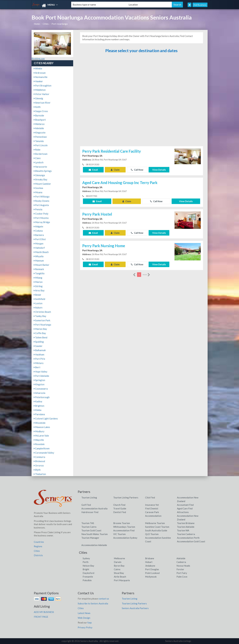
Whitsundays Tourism (124, 527)
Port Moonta (41, 218)
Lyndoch (39, 162)
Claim (115, 170)
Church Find (119, 505)
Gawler (38, 346)
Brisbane (150, 558)
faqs (90, 623)
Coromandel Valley (44, 453)
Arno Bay (39, 290)
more (146, 275)
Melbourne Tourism (155, 523)
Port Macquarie (122, 580)
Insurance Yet (152, 505)
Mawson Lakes (42, 427)
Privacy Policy (85, 627)
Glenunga (39, 175)
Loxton (38, 303)
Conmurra (39, 457)
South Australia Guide (156, 530)
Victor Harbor (42, 94)
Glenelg (38, 98)
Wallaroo (39, 124)
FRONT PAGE (41, 617)
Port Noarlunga (42, 325)
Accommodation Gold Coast (191, 541)
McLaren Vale (41, 436)
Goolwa (38, 188)
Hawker (38, 81)
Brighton (39, 406)
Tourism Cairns (89, 527)
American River (42, 103)
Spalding (39, 342)
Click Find (150, 497)
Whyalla (39, 256)
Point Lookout (152, 573)
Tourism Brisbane (186, 523)
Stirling (38, 286)
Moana (38, 192)
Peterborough (42, 397)
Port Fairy (182, 573)
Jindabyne (150, 566)
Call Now (137, 170)
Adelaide (39, 128)
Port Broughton (43, 86)
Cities (46, 24)
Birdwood (39, 461)
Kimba (38, 410)
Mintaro (39, 363)
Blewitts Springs (43, 171)
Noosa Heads (183, 566)
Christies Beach (42, 312)
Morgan (39, 243)
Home (37, 24)
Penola (38, 209)
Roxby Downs (42, 201)
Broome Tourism (122, 523)
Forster (180, 569)
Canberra (181, 562)
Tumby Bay (40, 316)
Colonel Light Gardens (46, 419)
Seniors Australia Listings (178, 641)
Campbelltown (42, 448)
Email (93, 170)
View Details (159, 170)
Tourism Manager (90, 538)
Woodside (40, 423)
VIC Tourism (119, 534)
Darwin (118, 562)
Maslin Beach (41, 252)
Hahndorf (39, 248)
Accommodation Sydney (125, 538)
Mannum (39, 261)
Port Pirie (39, 359)
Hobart (149, 562)
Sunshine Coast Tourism (157, 527)
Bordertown (41, 154)
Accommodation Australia (94, 508)
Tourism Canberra (186, 534)
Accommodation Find (124, 530)
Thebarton (40, 474)
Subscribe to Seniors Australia (93, 603)
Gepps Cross (41, 111)
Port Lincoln (41, 145)
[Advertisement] (141, 101)
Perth (86, 562)
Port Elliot (40, 239)
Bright (86, 569)
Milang (38, 278)
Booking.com (38, 59)
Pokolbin (87, 580)
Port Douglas (152, 569)
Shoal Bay (119, 573)
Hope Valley (41, 372)
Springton (39, 380)
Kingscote (40, 132)
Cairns (117, 569)
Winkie (38, 68)
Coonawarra (41, 389)
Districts (38, 555)
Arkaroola (40, 393)
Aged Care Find (185, 508)
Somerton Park (42, 320)
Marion (38, 282)
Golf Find (86, 505)
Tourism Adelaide (186, 527)
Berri (37, 367)
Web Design (84, 618)
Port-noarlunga (60, 24)
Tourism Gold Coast (91, 530)
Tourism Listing (89, 497)
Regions (38, 546)
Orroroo (39, 465)
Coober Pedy (41, 214)
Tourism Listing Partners (126, 497)
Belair (37, 295)
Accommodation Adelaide (94, 545)
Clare (37, 158)
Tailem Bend (41, 337)
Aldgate (38, 226)
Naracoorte (40, 167)
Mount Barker (42, 265)
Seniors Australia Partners (135, 608)
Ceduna (38, 231)
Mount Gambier (42, 184)
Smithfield (39, 299)
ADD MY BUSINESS (44, 612)
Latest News (84, 613)
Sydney (86, 558)
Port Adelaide (41, 376)
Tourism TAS (88, 523)
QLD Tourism (152, 534)
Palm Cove (182, 577)
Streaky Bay (41, 179)
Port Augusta (41, 205)
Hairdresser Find (90, 512)
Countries (39, 542)
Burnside (39, 115)
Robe (37, 150)
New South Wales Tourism (95, 534)
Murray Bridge (42, 222)
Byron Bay (119, 566)
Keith (37, 107)
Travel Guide (120, 508)
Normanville (41, 77)
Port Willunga (42, 197)
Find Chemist (152, 508)
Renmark (39, 269)
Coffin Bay (40, 333)
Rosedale (39, 444)
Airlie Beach (120, 577)
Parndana (39, 414)
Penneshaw (40, 137)
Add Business (200, 5)
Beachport (40, 120)
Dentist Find (120, 512)
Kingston (39, 384)
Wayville (39, 440)
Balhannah (40, 350)
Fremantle (88, 577)
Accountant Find (185, 505)
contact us (104, 599)
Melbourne (119, 558)
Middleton (40, 90)
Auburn (38, 308)
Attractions (183, 512)
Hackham (39, 354)
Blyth (37, 470)
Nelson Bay (88, 566)
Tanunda (39, 141)
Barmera (39, 235)
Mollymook (151, 577)
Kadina (38, 401)
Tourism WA (183, 530)
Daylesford (88, 573)
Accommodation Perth (188, 538)
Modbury (39, 431)
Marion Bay (40, 329)
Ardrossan (40, 73)
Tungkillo (39, 273)
